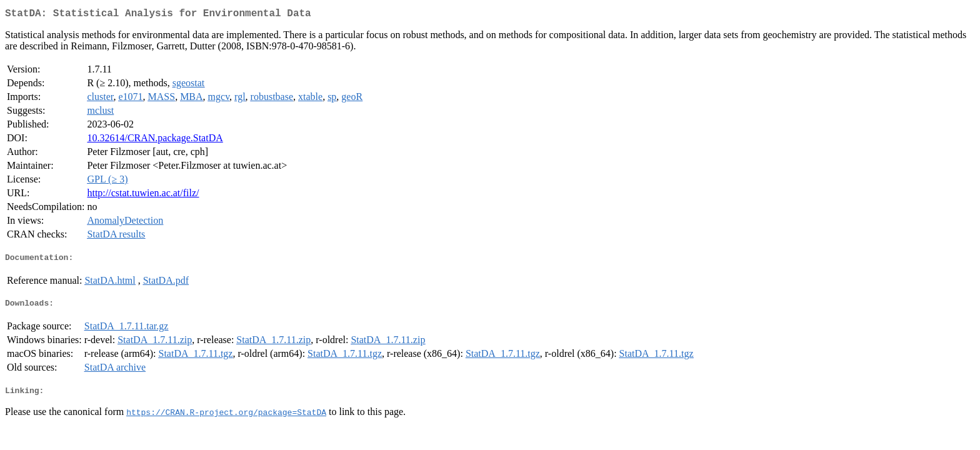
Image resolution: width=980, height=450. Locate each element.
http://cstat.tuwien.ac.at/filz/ (143, 195)
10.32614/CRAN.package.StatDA (155, 140)
